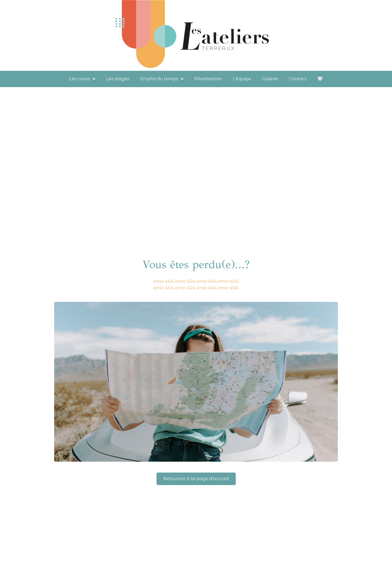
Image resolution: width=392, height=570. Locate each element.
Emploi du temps (162, 79)
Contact (298, 79)
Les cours (82, 79)
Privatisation (208, 79)
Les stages (118, 79)
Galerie (270, 79)
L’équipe (242, 79)
